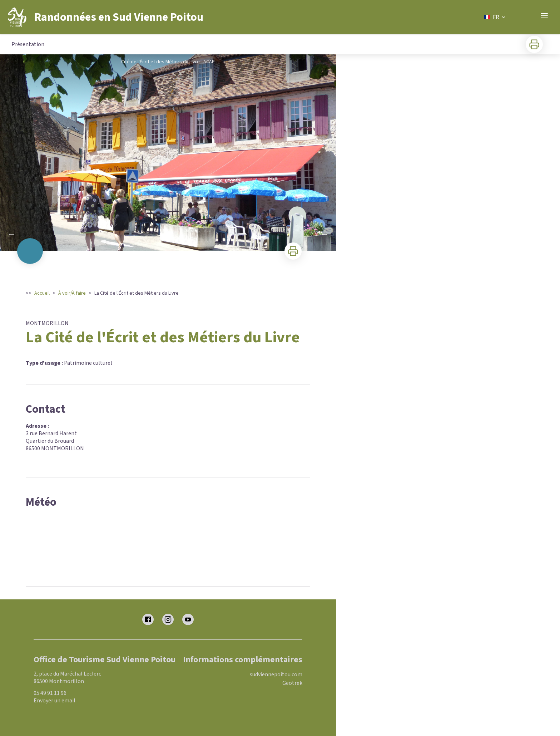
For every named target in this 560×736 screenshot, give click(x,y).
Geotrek (292, 683)
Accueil (42, 293)
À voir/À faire (72, 293)
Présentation (28, 44)
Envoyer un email (54, 701)
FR (495, 17)
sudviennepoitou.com (276, 674)
